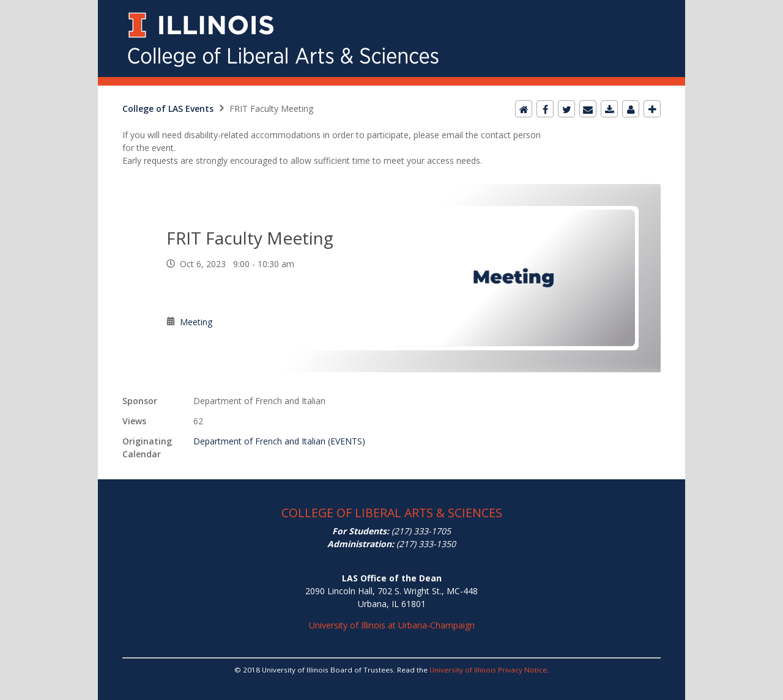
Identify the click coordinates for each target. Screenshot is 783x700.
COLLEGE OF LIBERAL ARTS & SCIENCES (392, 513)
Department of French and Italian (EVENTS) (279, 441)
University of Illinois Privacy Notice (488, 670)
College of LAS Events (168, 109)
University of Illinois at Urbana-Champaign (392, 625)
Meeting (196, 322)
